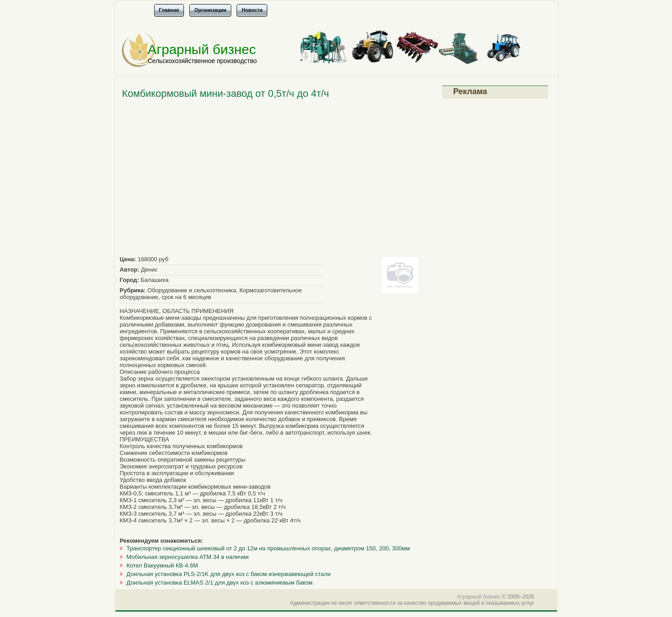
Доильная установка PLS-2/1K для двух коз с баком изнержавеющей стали (229, 574)
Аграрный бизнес (202, 49)
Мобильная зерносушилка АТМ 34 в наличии (188, 557)
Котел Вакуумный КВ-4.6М (162, 565)
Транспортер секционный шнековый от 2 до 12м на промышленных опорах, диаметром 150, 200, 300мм (268, 548)
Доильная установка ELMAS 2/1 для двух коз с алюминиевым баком (220, 583)
